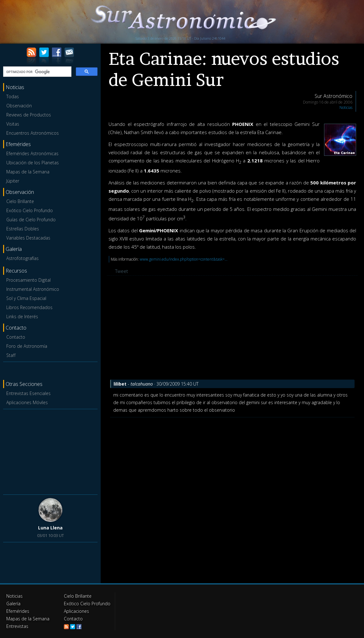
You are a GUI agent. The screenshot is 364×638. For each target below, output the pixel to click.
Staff (11, 355)
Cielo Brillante (20, 201)
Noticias (346, 107)
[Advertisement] (50, 451)
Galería (13, 604)
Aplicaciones (76, 611)
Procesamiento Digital (28, 280)
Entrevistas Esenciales (28, 393)
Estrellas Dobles (23, 229)
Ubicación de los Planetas (33, 163)
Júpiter (13, 181)
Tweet (122, 271)
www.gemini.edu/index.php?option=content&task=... (184, 259)
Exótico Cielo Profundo (30, 210)
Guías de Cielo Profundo (31, 220)
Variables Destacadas (28, 238)
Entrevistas (17, 626)
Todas (13, 96)
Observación (19, 106)
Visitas (13, 124)
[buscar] (37, 72)
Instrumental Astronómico (33, 289)
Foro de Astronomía (27, 346)
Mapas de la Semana (28, 172)
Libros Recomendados (29, 307)
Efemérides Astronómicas (32, 153)
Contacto (16, 337)
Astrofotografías (22, 258)
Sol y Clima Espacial (26, 298)
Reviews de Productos (29, 115)
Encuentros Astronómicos (33, 133)
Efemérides (18, 611)
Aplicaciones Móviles (27, 402)
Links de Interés (22, 316)
